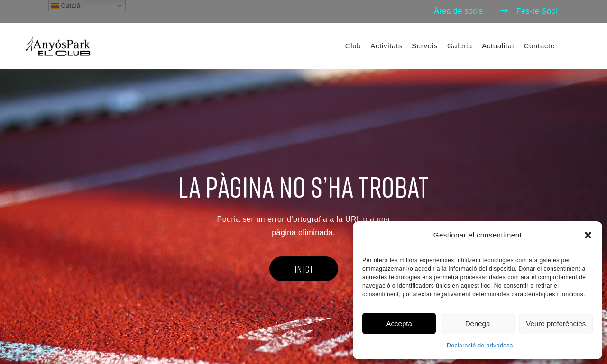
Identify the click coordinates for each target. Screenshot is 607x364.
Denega (478, 323)
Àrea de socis (458, 11)
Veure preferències (556, 323)
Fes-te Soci (528, 11)
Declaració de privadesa (480, 346)
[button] (588, 235)
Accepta (399, 323)
